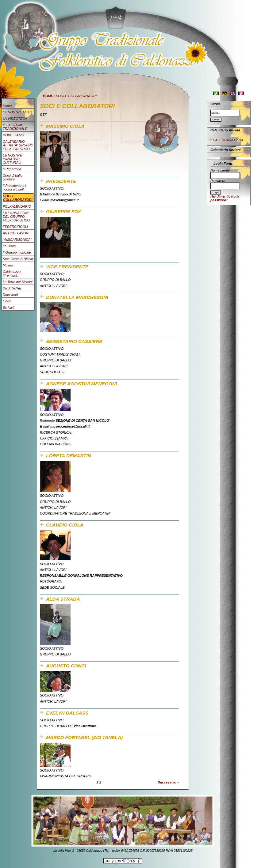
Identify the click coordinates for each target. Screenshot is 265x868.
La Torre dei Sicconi (18, 282)
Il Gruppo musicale (17, 252)
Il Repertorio (12, 169)
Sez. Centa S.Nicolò (18, 259)
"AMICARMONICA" (17, 240)
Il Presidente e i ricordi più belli (14, 187)
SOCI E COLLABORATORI (18, 198)
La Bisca (9, 246)
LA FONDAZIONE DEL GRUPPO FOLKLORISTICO (16, 217)
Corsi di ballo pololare (13, 177)
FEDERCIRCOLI (15, 227)
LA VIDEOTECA (15, 119)
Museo (8, 265)
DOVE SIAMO (13, 135)
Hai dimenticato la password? (225, 198)
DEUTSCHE (12, 288)
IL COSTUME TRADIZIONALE (15, 127)
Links (7, 301)
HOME (48, 96)
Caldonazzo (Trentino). (12, 274)
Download (10, 295)
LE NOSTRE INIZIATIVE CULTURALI (12, 159)
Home (7, 106)
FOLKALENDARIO (17, 206)
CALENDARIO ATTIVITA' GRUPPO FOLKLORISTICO (18, 145)
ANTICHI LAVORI (16, 233)
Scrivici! (9, 308)
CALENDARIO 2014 (226, 140)
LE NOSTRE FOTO (17, 112)
